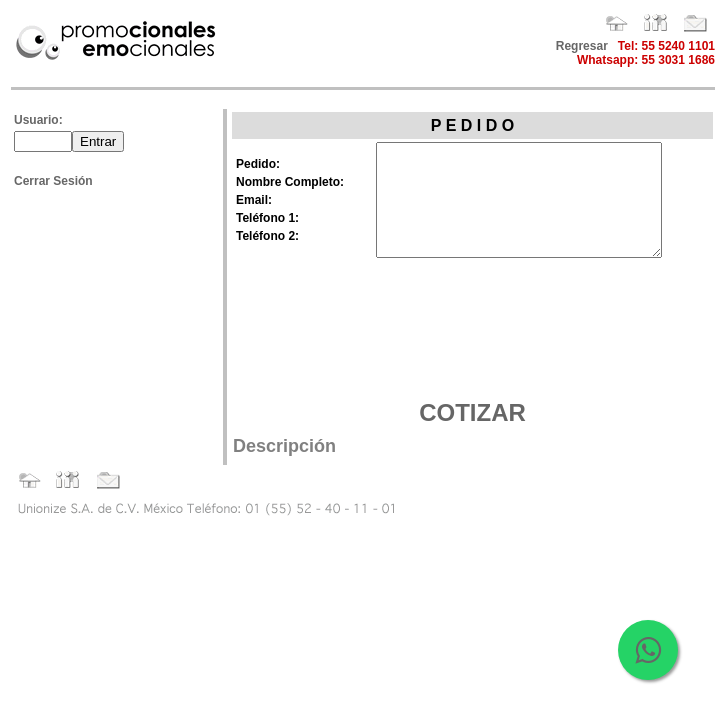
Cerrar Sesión (53, 181)
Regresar (582, 46)
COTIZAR (472, 412)
